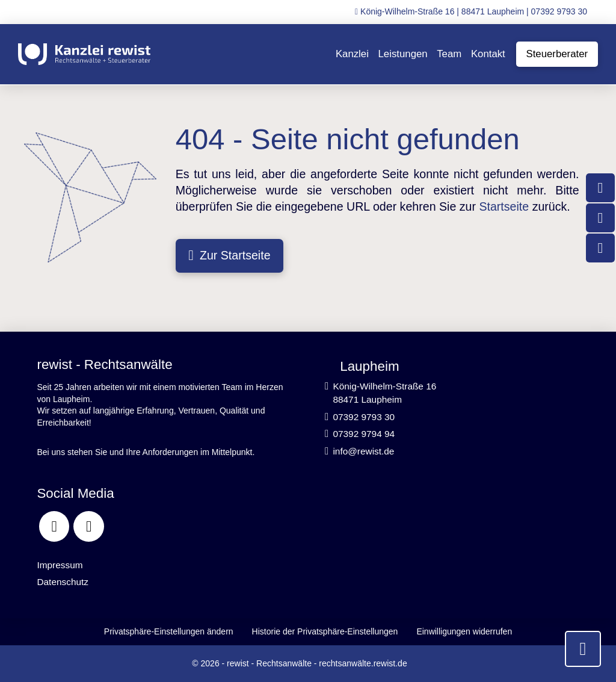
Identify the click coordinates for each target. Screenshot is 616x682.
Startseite (504, 206)
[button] (168, 632)
